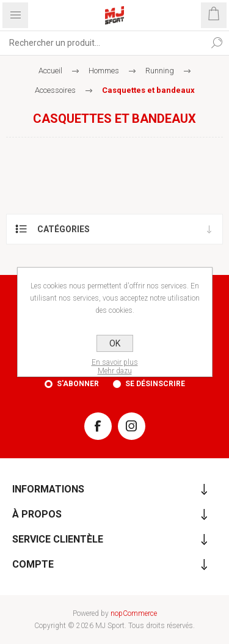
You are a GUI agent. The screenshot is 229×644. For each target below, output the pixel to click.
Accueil (50, 71)
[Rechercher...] (102, 43)
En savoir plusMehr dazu (115, 367)
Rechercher (217, 43)
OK (115, 343)
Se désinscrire (155, 384)
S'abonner (78, 384)
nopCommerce (134, 613)
